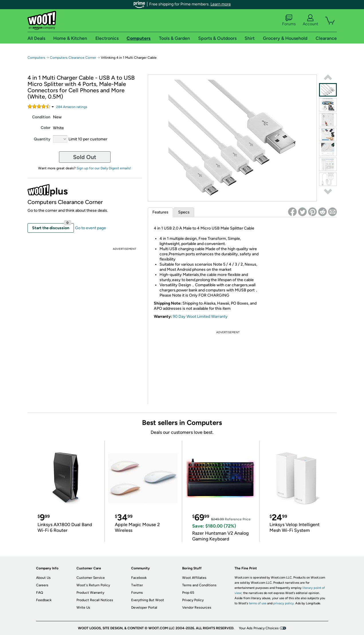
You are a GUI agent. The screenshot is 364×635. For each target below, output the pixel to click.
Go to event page (90, 228)
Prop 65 (188, 593)
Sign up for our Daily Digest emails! (104, 168)
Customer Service (91, 578)
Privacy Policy (193, 600)
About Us (43, 578)
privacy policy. (284, 603)
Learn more (221, 4)
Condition (41, 117)
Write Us (83, 607)
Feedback (44, 600)
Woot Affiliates (194, 578)
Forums (289, 20)
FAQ (40, 593)
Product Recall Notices (95, 600)
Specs (184, 212)
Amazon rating (72, 107)
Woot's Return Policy (93, 585)
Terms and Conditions (199, 585)
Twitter (137, 585)
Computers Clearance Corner (73, 58)
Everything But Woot (148, 600)
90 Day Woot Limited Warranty (200, 316)
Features (160, 212)
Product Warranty (90, 593)
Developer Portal (144, 607)
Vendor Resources (197, 607)
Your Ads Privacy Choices (259, 628)
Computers (36, 58)
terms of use (258, 603)
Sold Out (85, 157)
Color (46, 128)
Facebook (139, 578)
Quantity (42, 139)
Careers (42, 585)
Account (310, 20)
